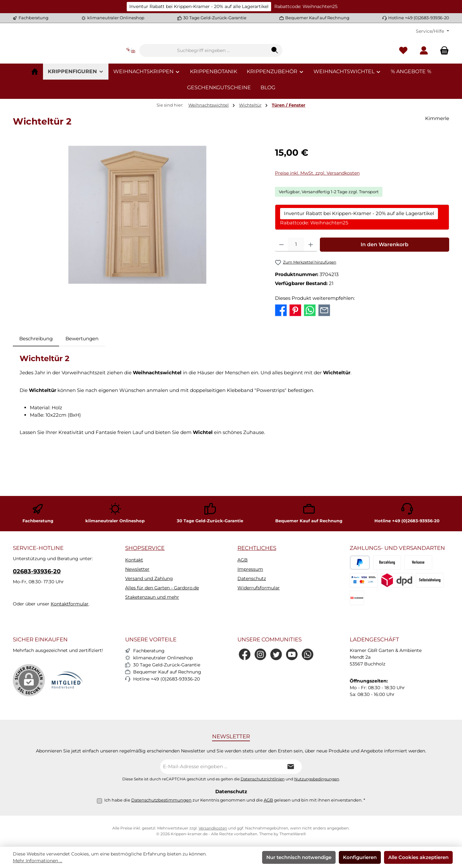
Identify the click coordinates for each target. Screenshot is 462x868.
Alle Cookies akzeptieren (418, 857)
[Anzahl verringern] (282, 283)
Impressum (250, 569)
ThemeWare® (293, 834)
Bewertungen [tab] (82, 377)
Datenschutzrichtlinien (263, 779)
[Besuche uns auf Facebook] (245, 654)
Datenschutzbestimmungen (161, 800)
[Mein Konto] (424, 70)
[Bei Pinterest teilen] (295, 348)
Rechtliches (257, 548)
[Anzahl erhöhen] (311, 283)
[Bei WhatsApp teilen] (310, 348)
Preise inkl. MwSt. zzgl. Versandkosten (317, 212)
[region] (137, 254)
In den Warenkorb (385, 283)
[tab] (36, 378)
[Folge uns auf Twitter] (276, 654)
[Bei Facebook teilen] (281, 348)
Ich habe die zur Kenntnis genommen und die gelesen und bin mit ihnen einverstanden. (235, 800)
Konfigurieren (360, 857)
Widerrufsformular (259, 588)
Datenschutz (252, 578)
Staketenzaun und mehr (152, 597)
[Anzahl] (296, 283)
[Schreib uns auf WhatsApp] (308, 654)
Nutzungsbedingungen (317, 779)
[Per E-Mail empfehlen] (324, 348)
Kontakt (134, 560)
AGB (243, 560)
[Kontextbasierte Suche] (171, 70)
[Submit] (291, 767)
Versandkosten (213, 828)
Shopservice (145, 548)
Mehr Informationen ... (38, 861)
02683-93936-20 (37, 571)
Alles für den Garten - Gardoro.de (162, 588)
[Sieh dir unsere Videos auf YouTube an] (292, 654)
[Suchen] (315, 70)
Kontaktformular (70, 604)
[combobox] (244, 70)
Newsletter (137, 569)
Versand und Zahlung (149, 578)
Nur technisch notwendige (299, 857)
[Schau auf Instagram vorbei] (260, 654)
